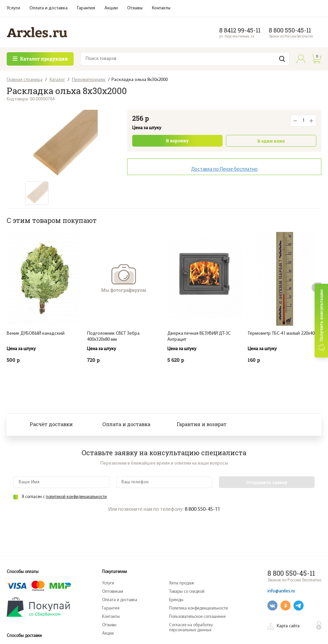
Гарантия (86, 8)
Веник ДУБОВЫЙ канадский (36, 334)
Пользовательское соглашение (197, 617)
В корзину (177, 141)
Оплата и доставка (49, 8)
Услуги (13, 8)
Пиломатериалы (89, 80)
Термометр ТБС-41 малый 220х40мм (284, 334)
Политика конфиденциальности (198, 608)
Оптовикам (113, 592)
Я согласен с (64, 497)
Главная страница (25, 80)
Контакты (161, 8)
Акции (111, 8)
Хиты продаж (182, 583)
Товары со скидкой (187, 592)
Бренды (176, 600)
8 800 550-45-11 (290, 30)
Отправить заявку (267, 482)
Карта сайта (288, 626)
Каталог (57, 80)
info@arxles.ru (281, 591)
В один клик (271, 141)
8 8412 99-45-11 (240, 30)
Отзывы (135, 8)
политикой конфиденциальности (76, 497)
